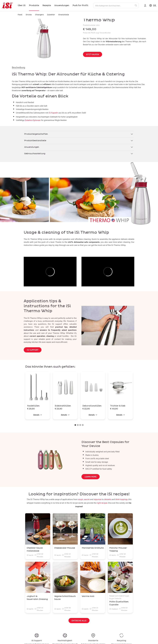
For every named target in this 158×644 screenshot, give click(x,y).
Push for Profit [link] (80, 5)
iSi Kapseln (53, 113)
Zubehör (51, 15)
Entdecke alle (79, 620)
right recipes (102, 503)
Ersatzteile (64, 15)
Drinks (29, 15)
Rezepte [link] (47, 5)
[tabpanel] (79, 97)
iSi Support (33, 350)
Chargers (39, 15)
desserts (108, 499)
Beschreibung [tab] (18, 67)
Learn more (91, 477)
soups (81, 499)
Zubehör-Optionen (33, 120)
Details (38, 415)
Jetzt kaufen (93, 54)
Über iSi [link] (22, 5)
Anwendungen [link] (62, 5)
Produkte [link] (34, 5)
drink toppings (121, 499)
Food (20, 15)
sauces (87, 499)
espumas (98, 499)
